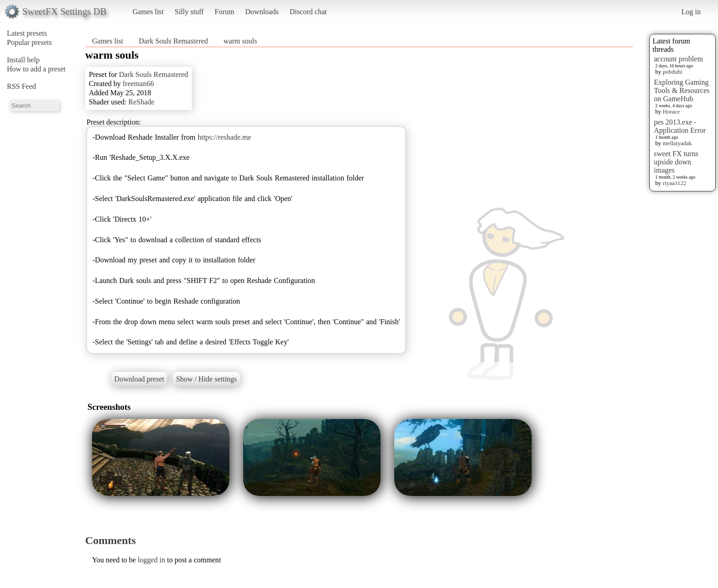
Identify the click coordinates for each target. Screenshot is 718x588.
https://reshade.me (225, 137)
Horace (671, 112)
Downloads (262, 12)
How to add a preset (36, 69)
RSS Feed (22, 86)
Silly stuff (189, 12)
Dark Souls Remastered (173, 41)
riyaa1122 (674, 183)
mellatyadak (677, 143)
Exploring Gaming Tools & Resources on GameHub (682, 90)
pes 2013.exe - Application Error (680, 126)
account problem (678, 59)
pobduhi (672, 72)
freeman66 (138, 84)
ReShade (141, 102)
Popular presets (29, 42)
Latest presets (27, 33)
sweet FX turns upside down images (676, 162)
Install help (23, 60)
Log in (691, 12)
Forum (225, 12)
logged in (152, 560)
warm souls (240, 41)
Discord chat (308, 12)
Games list (148, 12)
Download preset (139, 379)
